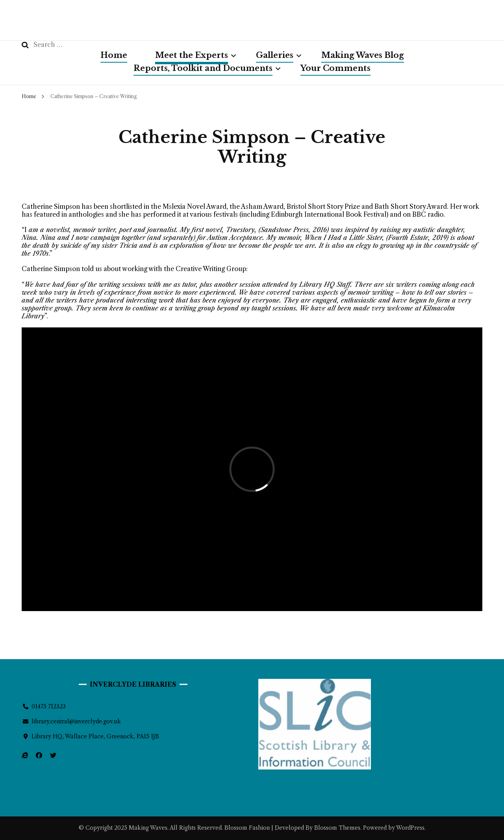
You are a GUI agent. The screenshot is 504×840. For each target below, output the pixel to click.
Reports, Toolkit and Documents (203, 68)
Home (114, 55)
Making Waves (148, 828)
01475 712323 (49, 706)
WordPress (410, 828)
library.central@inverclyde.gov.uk (76, 721)
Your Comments (335, 68)
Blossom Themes (336, 828)
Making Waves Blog (363, 55)
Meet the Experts (192, 55)
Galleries (275, 55)
